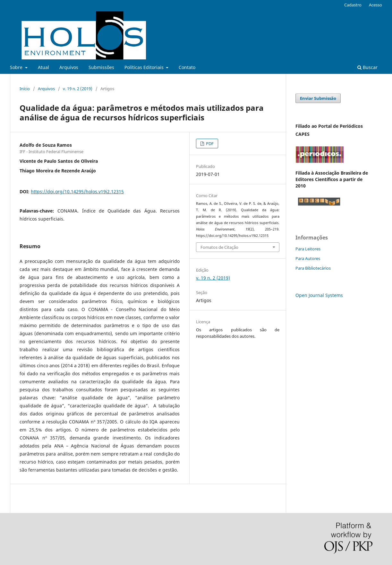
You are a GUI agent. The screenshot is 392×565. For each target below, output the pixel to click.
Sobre (17, 67)
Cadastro (353, 5)
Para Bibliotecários (313, 268)
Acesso (375, 5)
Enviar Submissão (318, 98)
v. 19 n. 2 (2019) (78, 89)
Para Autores (308, 258)
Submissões (101, 67)
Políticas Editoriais (145, 67)
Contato (187, 67)
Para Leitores (308, 249)
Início (25, 89)
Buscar (367, 67)
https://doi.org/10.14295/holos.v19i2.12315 (77, 191)
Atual (43, 67)
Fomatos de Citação (219, 247)
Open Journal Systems (319, 295)
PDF (209, 143)
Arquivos (69, 67)
